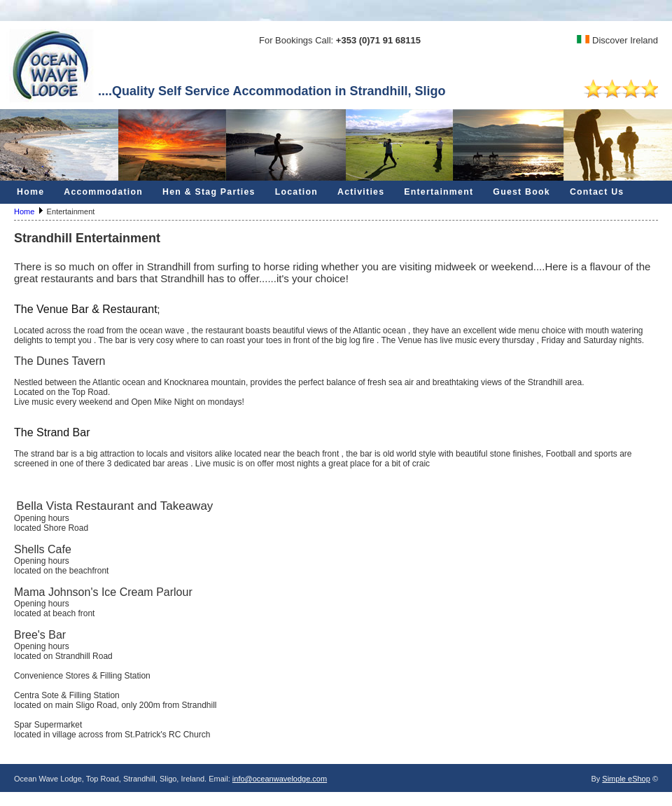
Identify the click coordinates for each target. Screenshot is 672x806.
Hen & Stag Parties (209, 192)
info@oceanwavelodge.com (280, 779)
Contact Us (597, 192)
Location (296, 192)
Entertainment (439, 192)
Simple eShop (626, 779)
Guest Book (521, 192)
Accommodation (103, 192)
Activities (361, 192)
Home (30, 192)
